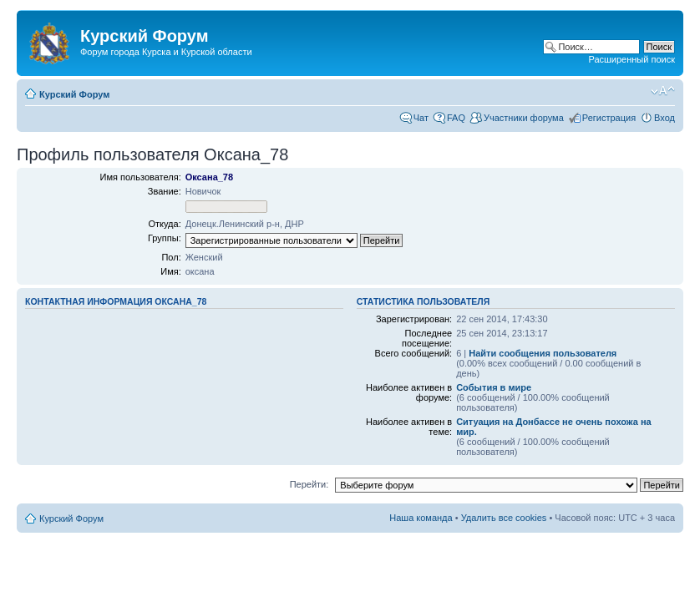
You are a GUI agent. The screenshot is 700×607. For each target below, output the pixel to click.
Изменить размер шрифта (663, 91)
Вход (664, 118)
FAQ (456, 118)
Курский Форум (74, 94)
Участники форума (524, 118)
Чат (421, 118)
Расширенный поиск (632, 59)
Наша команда (421, 518)
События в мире (494, 387)
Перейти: (309, 484)
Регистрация (609, 118)
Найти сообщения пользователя (543, 353)
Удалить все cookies (504, 518)
